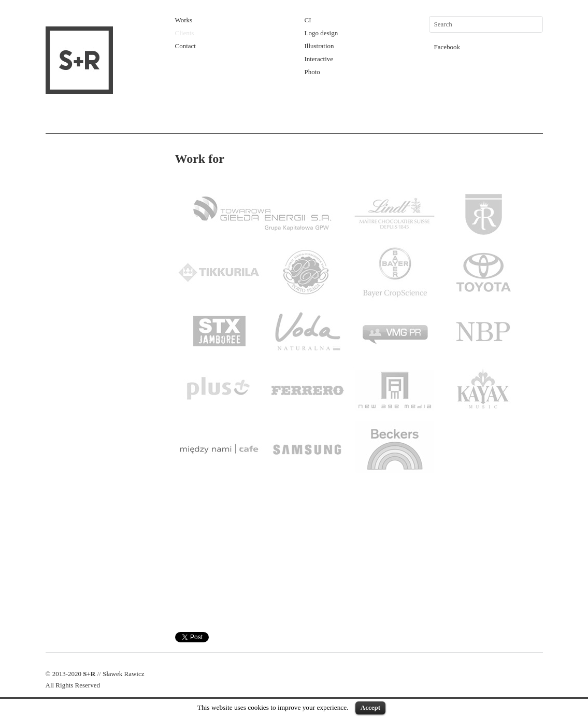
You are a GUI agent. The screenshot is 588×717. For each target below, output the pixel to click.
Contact (185, 46)
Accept (370, 707)
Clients (185, 33)
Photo (312, 72)
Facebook (447, 47)
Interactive (319, 59)
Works (184, 20)
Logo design (321, 33)
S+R (89, 674)
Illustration (319, 46)
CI (308, 20)
